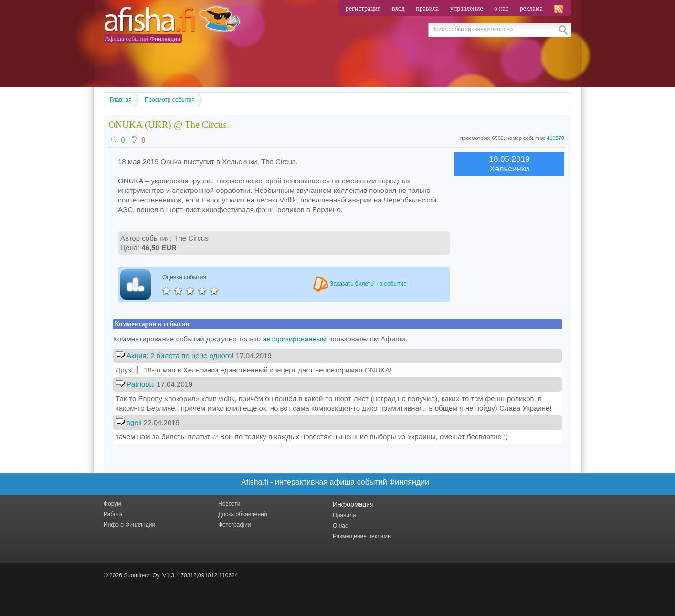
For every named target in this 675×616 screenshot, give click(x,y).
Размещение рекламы (362, 536)
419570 (555, 138)
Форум (112, 504)
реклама (531, 8)
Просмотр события (170, 100)
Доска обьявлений (243, 514)
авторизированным (295, 339)
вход (398, 8)
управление (467, 8)
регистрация (363, 8)
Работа (113, 514)
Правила (344, 515)
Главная (121, 100)
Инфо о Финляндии (129, 525)
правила (427, 8)
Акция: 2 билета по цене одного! (181, 356)
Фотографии (235, 525)
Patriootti (141, 384)
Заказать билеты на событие (360, 284)
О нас (340, 526)
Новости (229, 504)
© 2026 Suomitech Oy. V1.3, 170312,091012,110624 (171, 575)
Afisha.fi (172, 20)
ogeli (134, 422)
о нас (501, 8)
